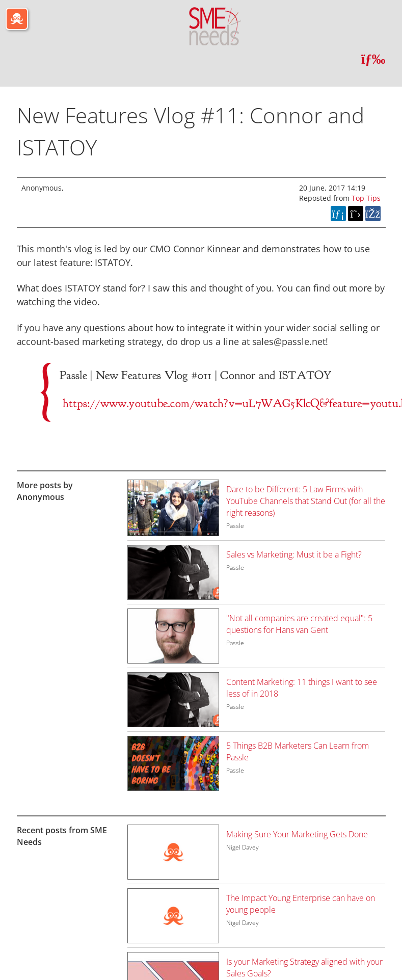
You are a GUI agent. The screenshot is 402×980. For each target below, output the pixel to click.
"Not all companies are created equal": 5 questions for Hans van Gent (299, 624)
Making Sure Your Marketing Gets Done (297, 834)
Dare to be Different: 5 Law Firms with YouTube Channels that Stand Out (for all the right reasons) (306, 501)
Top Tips (366, 198)
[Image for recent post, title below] (173, 852)
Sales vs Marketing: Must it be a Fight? (294, 554)
